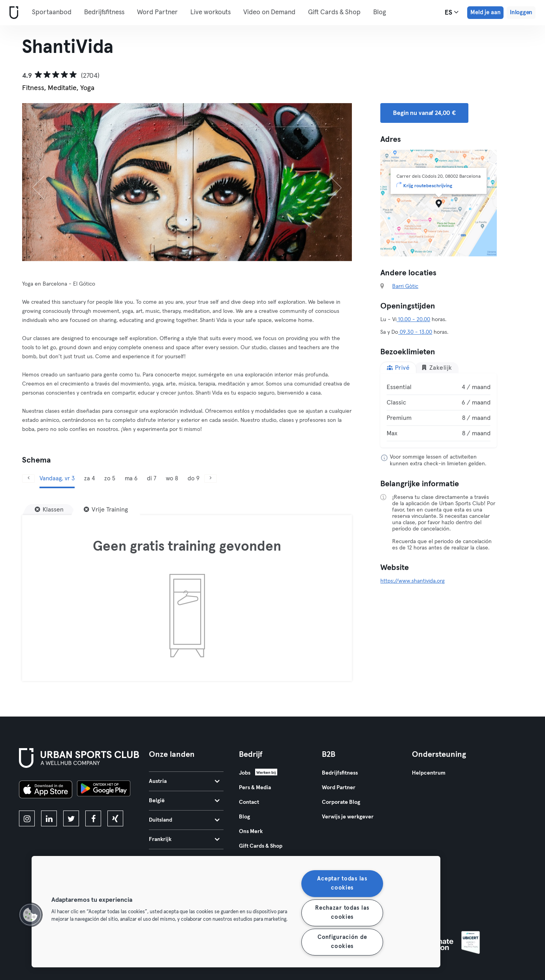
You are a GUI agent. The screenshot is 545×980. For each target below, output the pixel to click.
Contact (249, 802)
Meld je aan (485, 12)
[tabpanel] (439, 410)
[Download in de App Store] (46, 791)
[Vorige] (47, 182)
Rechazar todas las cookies (342, 913)
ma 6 (131, 479)
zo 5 (110, 479)
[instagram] (27, 818)
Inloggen (521, 12)
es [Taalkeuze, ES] (452, 12)
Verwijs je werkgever (348, 817)
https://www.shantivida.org (413, 581)
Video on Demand (269, 12)
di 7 (152, 479)
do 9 (194, 479)
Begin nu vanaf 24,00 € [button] (424, 113)
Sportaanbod (52, 12)
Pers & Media (255, 788)
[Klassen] (49, 510)
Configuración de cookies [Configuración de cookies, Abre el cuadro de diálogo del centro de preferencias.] (342, 942)
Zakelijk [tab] (437, 368)
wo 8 (172, 479)
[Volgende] (327, 182)
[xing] (115, 818)
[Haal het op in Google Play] (104, 791)
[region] (236, 912)
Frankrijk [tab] (184, 839)
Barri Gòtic (405, 286)
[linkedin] (49, 818)
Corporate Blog (341, 802)
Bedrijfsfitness (104, 12)
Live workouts (210, 12)
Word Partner (157, 12)
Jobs (245, 773)
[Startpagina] (12, 13)
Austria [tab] (184, 781)
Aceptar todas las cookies (342, 883)
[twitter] (71, 818)
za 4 (89, 479)
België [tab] (184, 801)
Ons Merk (251, 831)
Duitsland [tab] (184, 820)
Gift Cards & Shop (334, 12)
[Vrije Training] (106, 510)
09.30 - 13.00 (415, 332)
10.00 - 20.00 (413, 320)
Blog (380, 12)
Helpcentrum (429, 773)
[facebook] (93, 818)
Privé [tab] (398, 368)
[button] (30, 915)
